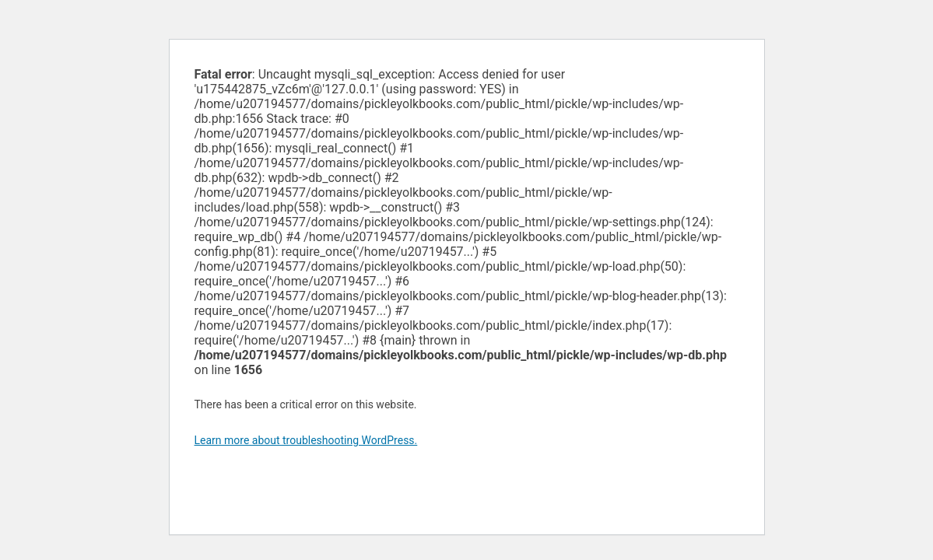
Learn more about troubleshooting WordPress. (306, 440)
